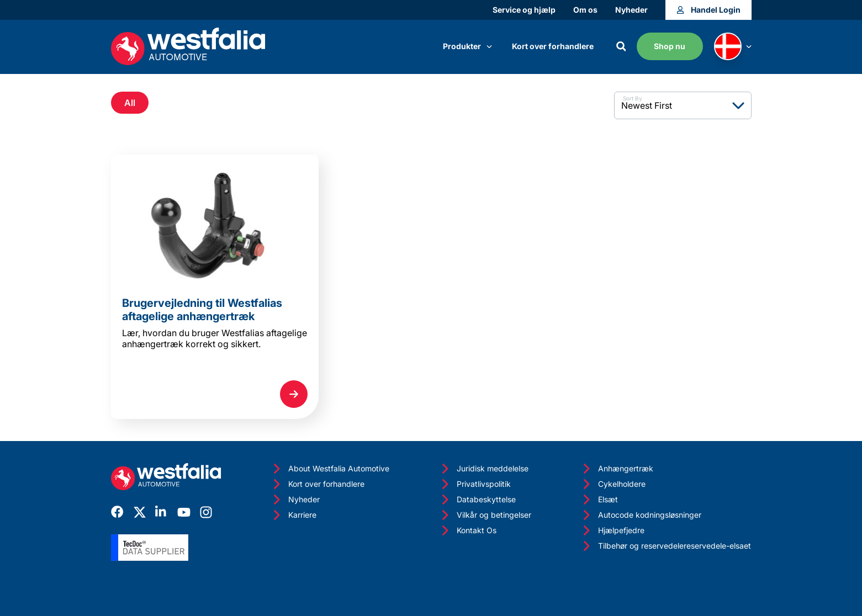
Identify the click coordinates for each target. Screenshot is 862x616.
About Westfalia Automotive (330, 469)
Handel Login (708, 10)
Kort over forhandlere (553, 46)
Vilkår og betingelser (485, 515)
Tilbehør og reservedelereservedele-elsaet (666, 546)
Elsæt (599, 500)
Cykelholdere (613, 484)
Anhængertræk (617, 469)
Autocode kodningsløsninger (641, 515)
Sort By (633, 98)
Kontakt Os (468, 530)
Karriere (293, 515)
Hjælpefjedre (612, 530)
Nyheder (631, 10)
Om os (585, 10)
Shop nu (670, 46)
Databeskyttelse (477, 500)
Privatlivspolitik (475, 484)
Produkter (467, 46)
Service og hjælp (524, 10)
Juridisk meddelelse (484, 469)
